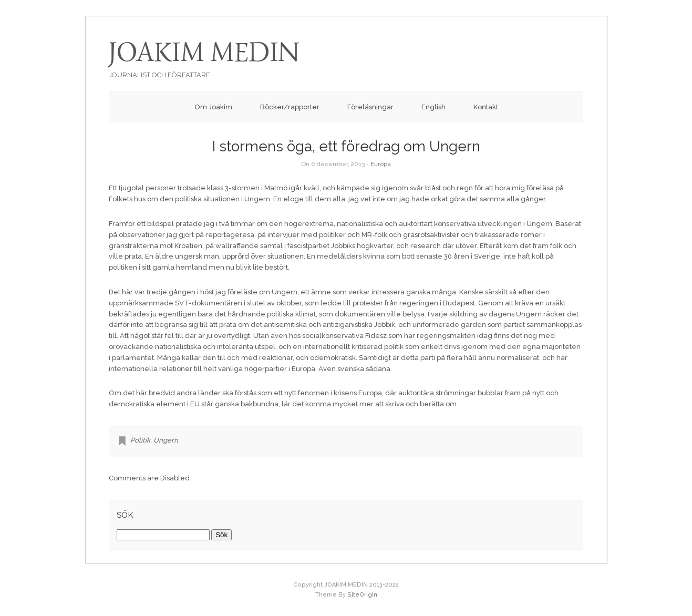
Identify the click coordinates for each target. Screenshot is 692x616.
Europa (381, 164)
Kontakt (486, 107)
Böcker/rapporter (290, 107)
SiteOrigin (362, 595)
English (433, 107)
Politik (140, 440)
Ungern (166, 440)
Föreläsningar (370, 107)
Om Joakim (213, 107)
